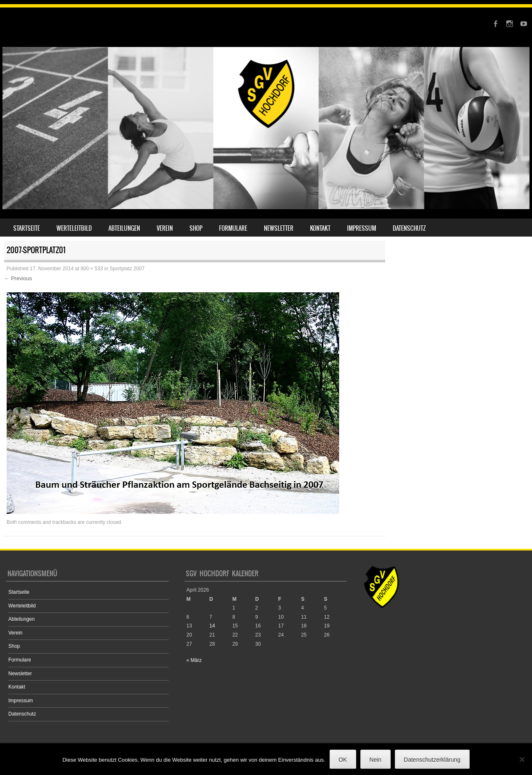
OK (343, 760)
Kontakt (320, 228)
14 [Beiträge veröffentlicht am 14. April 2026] (212, 626)
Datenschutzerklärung (432, 760)
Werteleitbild (74, 228)
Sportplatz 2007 (127, 269)
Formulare (233, 228)
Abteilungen (124, 228)
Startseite (27, 228)
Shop (196, 228)
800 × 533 (92, 269)
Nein (376, 760)
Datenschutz (409, 228)
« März (194, 660)
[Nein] (522, 759)
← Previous (18, 278)
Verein (165, 228)
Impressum (362, 228)
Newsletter (279, 228)
